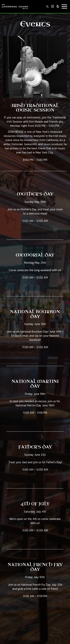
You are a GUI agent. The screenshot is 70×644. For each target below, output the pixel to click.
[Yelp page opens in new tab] (58, 6)
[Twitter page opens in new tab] (47, 6)
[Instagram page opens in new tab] (52, 6)
